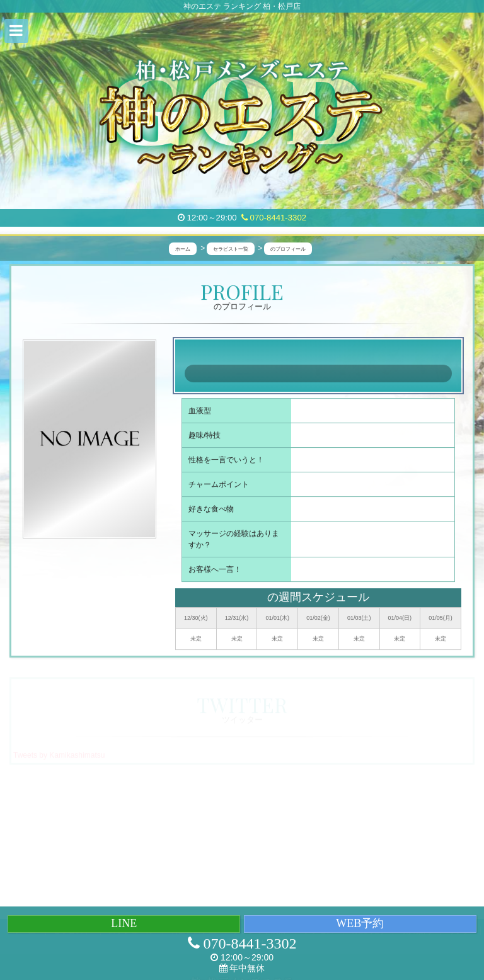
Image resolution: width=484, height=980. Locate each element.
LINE (124, 923)
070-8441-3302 (274, 218)
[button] (16, 31)
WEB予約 (360, 923)
